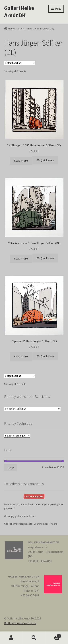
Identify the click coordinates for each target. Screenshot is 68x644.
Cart (53, 635)
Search (34, 638)
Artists (21, 29)
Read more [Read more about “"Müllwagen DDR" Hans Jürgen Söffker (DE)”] (21, 160)
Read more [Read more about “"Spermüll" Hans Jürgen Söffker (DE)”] (21, 356)
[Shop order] (20, 63)
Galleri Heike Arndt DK (19, 12)
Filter (11, 468)
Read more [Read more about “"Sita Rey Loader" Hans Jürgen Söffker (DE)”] (21, 258)
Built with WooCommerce (20, 623)
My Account (11, 638)
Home (12, 29)
